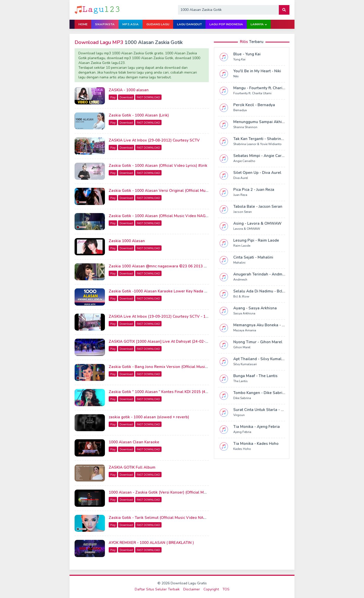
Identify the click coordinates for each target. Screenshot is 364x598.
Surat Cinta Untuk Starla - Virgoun (264, 410)
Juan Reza (240, 195)
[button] (284, 10)
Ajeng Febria (242, 432)
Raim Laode (242, 246)
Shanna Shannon (245, 127)
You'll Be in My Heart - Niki (257, 71)
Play (113, 97)
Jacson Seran (243, 212)
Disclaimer (192, 589)
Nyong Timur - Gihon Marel (258, 342)
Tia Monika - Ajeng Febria (257, 427)
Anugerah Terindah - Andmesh (261, 274)
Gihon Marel (242, 347)
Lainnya (257, 24)
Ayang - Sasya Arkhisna (255, 308)
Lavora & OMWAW (247, 229)
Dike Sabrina (242, 398)
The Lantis (241, 381)
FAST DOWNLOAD (148, 97)
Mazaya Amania (245, 330)
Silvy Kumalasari (245, 364)
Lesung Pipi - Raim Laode (256, 240)
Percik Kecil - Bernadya (254, 105)
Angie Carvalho (244, 161)
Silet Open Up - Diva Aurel (257, 173)
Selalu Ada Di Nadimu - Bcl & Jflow (265, 291)
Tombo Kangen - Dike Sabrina (260, 393)
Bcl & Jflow (241, 296)
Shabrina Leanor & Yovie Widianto (257, 144)
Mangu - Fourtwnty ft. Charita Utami (265, 88)
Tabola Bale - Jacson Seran (258, 206)
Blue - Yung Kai (247, 54)
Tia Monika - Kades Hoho (256, 444)
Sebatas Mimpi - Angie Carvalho (263, 156)
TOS (226, 589)
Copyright (211, 589)
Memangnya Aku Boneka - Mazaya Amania (272, 325)
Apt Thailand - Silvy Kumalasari (262, 359)
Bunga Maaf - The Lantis (255, 376)
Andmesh (240, 280)
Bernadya (240, 110)
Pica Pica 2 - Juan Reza (254, 190)
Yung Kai (239, 59)
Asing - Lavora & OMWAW (257, 223)
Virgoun (239, 415)
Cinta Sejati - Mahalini (253, 257)
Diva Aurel (241, 178)
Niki (236, 76)
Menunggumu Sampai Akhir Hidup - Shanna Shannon (281, 122)
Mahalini (239, 263)
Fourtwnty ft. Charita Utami (252, 93)
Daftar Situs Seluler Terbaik (157, 589)
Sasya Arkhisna (244, 313)
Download (126, 97)
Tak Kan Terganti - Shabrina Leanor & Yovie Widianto (281, 139)
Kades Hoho (242, 449)
